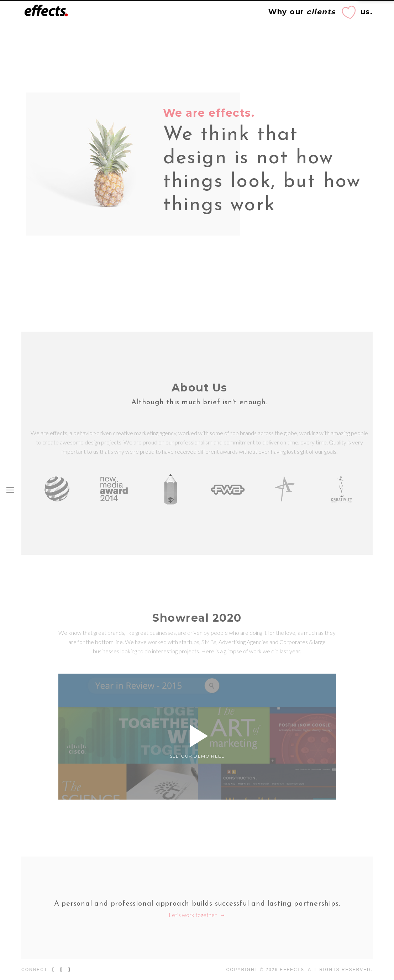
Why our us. (321, 12)
